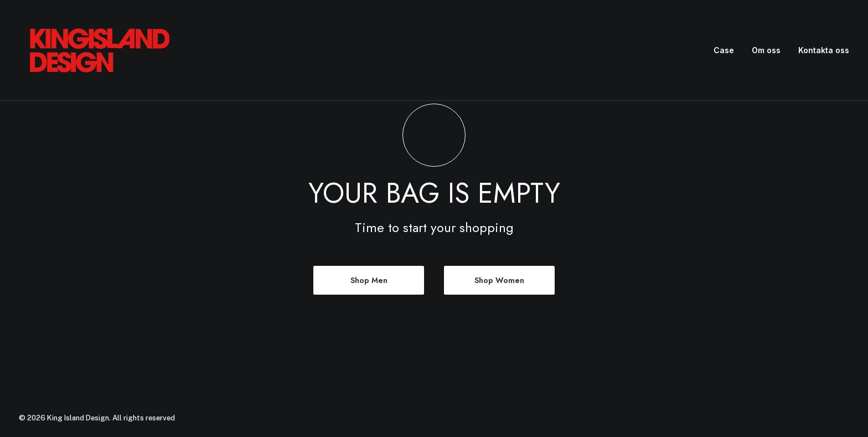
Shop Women (499, 280)
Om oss (766, 50)
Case (724, 50)
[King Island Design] (101, 50)
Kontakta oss (824, 50)
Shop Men (369, 280)
